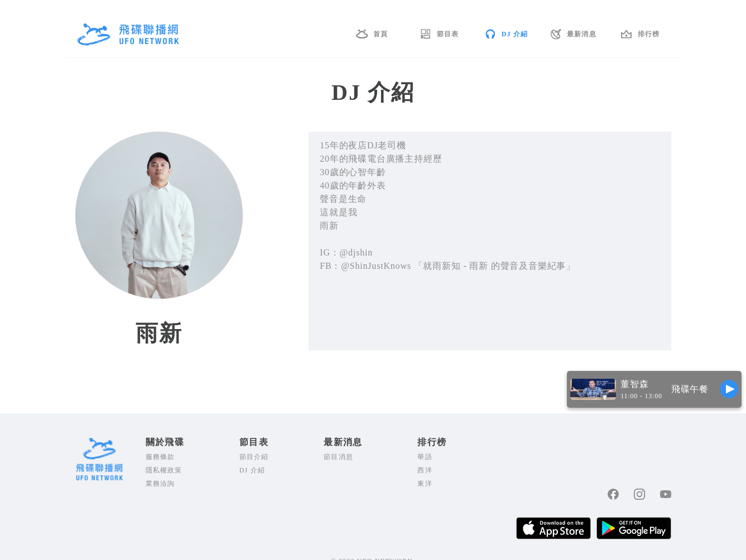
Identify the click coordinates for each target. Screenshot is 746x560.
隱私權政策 (164, 470)
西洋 (425, 470)
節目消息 (338, 457)
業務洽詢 (160, 484)
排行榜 (649, 34)
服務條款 (160, 457)
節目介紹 (254, 457)
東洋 (425, 484)
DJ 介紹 (515, 34)
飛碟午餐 (690, 389)
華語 (425, 457)
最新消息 (582, 34)
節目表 (448, 34)
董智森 (634, 384)
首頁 (381, 34)
